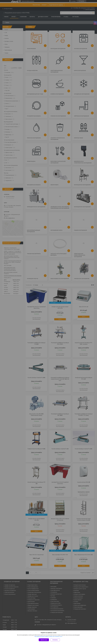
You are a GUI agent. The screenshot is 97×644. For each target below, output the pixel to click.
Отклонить (55, 640)
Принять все (44, 640)
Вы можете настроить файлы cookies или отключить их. (48, 636)
